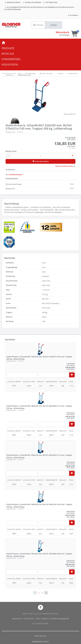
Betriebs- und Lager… (47, 73)
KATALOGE (8, 54)
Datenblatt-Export (14, 174)
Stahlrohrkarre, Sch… (25, 75)
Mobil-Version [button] (40, 636)
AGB (38, 619)
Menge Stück (11, 151)
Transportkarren (73, 73)
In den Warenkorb (40, 161)
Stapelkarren (10, 75)
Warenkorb (62, 32)
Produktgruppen (30, 73)
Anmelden (73, 15)
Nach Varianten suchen (65, 166)
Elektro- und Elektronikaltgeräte (55, 619)
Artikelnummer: (11, 132)
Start (20, 73)
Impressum (17, 619)
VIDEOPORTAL (10, 65)
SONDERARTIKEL (11, 59)
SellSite (46, 641)
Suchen (54, 25)
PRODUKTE (8, 48)
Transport (60, 73)
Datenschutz (29, 619)
